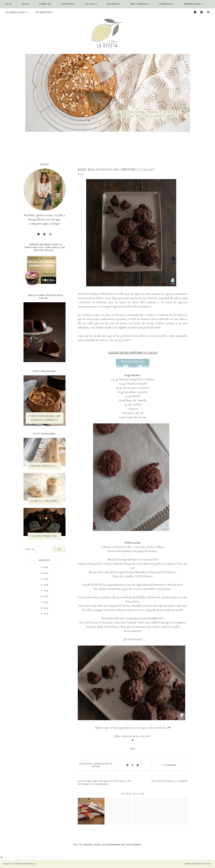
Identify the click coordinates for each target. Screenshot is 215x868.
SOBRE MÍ (45, 4)
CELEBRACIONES (16, 13)
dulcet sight (203, 864)
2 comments (169, 765)
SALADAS (113, 4)
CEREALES (165, 4)
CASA (9, 4)
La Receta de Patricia (24, 864)
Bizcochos (86, 764)
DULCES (90, 4)
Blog (26, 4)
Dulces (96, 767)
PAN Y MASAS (139, 4)
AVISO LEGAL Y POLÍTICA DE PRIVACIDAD (34, 857)
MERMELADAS (192, 4)
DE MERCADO (44, 13)
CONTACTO (68, 4)
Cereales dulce (103, 764)
